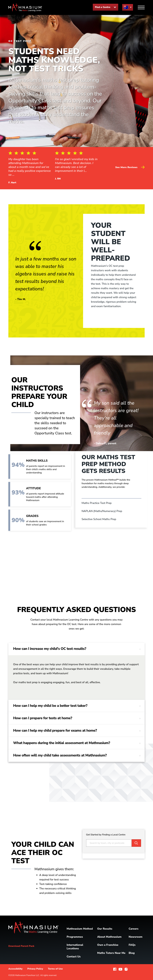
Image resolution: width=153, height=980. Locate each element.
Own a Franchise (108, 945)
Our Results (105, 929)
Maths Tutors (111, 953)
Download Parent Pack (21, 946)
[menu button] (128, 7)
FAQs (132, 945)
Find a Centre (105, 7)
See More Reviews (130, 167)
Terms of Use (55, 969)
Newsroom (136, 937)
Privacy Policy (35, 969)
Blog (132, 953)
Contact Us (74, 957)
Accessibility (15, 969)
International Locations (75, 947)
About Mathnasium (109, 937)
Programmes (75, 937)
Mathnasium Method (80, 929)
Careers (134, 929)
